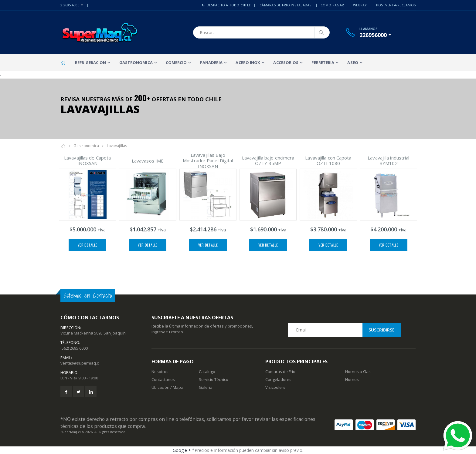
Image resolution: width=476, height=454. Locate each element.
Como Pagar (332, 5)
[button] (375, 35)
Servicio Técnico (214, 379)
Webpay (360, 5)
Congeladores (278, 379)
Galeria (206, 387)
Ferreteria (323, 62)
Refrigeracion (90, 62)
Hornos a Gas (358, 372)
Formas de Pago (173, 362)
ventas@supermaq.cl (80, 363)
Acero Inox (248, 62)
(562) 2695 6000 (74, 348)
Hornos (352, 379)
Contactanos (163, 379)
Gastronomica (136, 62)
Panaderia (211, 62)
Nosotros (160, 372)
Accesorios (286, 62)
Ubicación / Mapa (167, 387)
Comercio (176, 62)
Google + (182, 450)
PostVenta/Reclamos (396, 5)
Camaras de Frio (280, 372)
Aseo (353, 62)
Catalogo (207, 372)
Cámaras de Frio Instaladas (286, 5)
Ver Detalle (87, 245)
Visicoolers (275, 387)
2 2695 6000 (70, 5)
